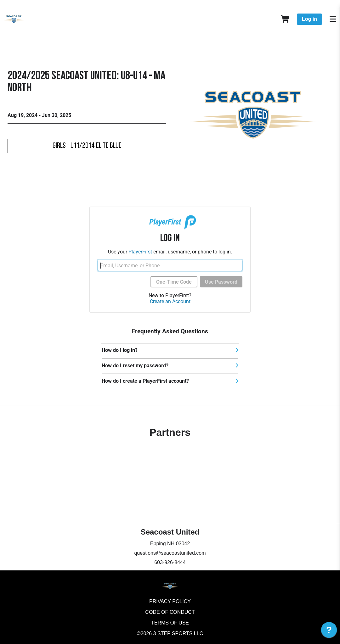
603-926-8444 (170, 562)
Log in (309, 19)
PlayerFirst (140, 252)
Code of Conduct (170, 612)
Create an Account (170, 301)
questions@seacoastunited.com (170, 553)
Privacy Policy (170, 601)
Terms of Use (170, 623)
